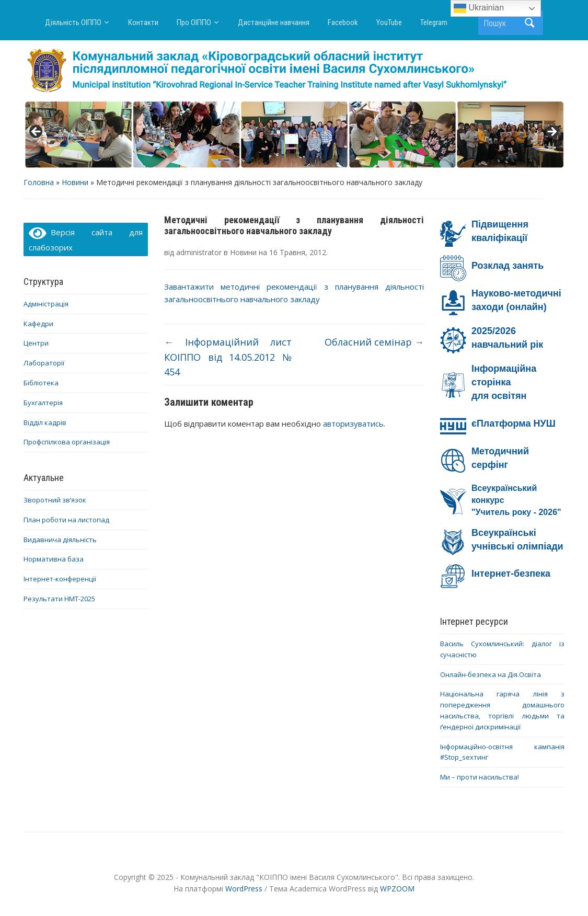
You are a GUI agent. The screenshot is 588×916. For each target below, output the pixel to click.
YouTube (389, 22)
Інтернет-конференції (60, 579)
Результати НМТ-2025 (59, 599)
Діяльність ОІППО (73, 22)
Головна (39, 182)
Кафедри (38, 324)
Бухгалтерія (43, 403)
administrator (199, 252)
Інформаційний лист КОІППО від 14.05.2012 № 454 (228, 357)
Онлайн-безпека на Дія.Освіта (491, 674)
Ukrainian (479, 8)
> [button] (551, 132)
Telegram (434, 22)
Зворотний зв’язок (55, 500)
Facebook (343, 22)
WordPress (244, 889)
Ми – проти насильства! (480, 777)
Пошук (530, 23)
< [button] (37, 132)
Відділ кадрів (45, 422)
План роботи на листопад (66, 520)
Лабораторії (44, 363)
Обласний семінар (374, 342)
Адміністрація (46, 304)
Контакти (143, 22)
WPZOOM (397, 889)
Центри (36, 343)
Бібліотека (41, 383)
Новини (75, 182)
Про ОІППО (194, 22)
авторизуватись (353, 423)
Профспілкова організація (67, 442)
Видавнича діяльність (60, 540)
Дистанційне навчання (274, 22)
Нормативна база (54, 559)
